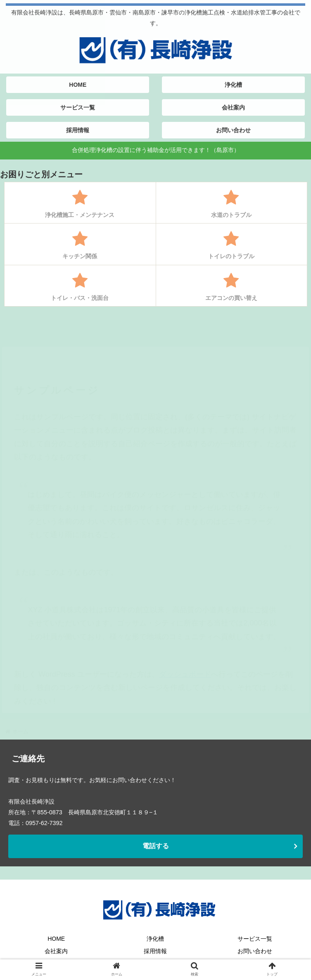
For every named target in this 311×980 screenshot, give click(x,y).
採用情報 (155, 951)
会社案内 (56, 951)
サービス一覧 (255, 939)
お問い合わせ (255, 951)
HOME (56, 939)
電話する (156, 846)
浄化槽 (155, 939)
